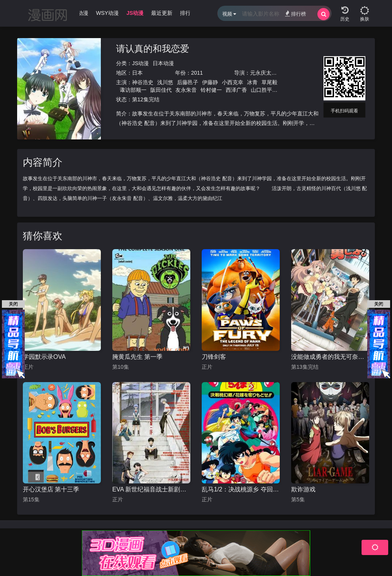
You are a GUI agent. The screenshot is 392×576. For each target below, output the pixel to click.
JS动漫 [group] (140, 13)
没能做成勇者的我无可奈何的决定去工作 (330, 357)
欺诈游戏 (303, 489)
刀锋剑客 (214, 357)
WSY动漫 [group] (113, 13)
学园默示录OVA (44, 357)
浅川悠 (165, 82)
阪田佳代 (161, 90)
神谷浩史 (143, 82)
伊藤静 (210, 82)
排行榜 (296, 14)
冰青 (252, 82)
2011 (197, 73)
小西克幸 (233, 82)
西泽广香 (236, 90)
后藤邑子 (188, 82)
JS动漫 (140, 63)
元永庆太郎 (263, 73)
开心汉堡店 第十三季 (51, 489)
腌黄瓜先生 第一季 (137, 357)
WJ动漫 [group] (84, 13)
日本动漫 (163, 63)
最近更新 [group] (167, 13)
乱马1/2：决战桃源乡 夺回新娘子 (241, 489)
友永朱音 (186, 90)
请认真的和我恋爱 (153, 49)
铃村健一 (211, 90)
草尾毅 (269, 82)
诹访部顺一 (133, 90)
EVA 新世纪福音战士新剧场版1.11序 (151, 489)
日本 (137, 73)
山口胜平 (261, 90)
